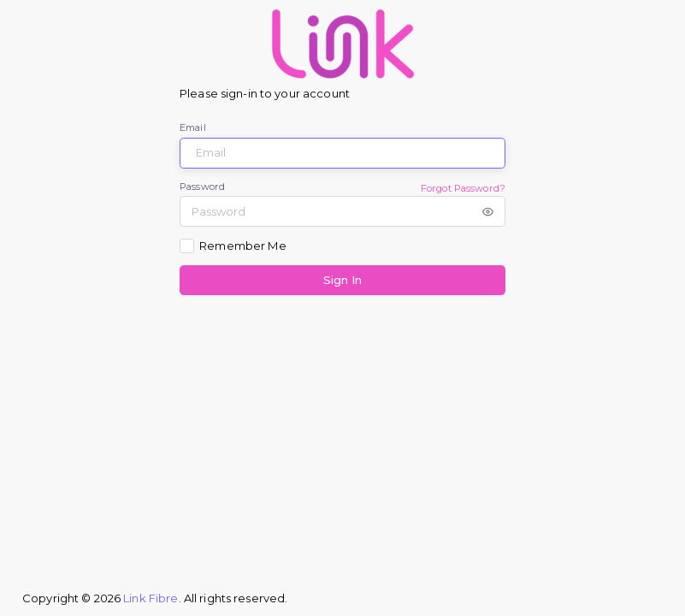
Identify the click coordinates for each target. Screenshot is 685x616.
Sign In (342, 280)
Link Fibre (151, 598)
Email (193, 127)
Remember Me (242, 246)
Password (202, 187)
